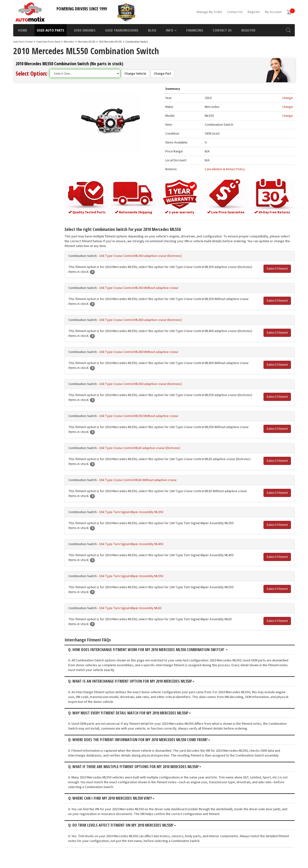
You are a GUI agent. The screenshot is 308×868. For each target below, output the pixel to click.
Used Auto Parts (51, 30)
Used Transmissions (122, 30)
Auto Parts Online (23, 42)
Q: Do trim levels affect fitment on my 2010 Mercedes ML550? (130, 825)
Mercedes (69, 42)
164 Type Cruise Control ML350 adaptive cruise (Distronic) (148, 255)
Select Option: (32, 73)
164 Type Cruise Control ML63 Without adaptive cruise (146, 479)
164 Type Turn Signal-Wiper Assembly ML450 (139, 543)
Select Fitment (277, 268)
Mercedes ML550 (87, 42)
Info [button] (171, 30)
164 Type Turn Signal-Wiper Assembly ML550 (139, 575)
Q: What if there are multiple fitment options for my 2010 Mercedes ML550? (143, 766)
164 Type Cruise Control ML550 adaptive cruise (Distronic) (148, 383)
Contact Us (235, 12)
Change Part (162, 74)
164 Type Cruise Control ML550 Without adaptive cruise (147, 415)
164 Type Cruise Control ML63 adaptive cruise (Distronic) (148, 447)
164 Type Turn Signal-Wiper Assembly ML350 (139, 511)
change (288, 98)
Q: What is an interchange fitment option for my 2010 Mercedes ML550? (139, 681)
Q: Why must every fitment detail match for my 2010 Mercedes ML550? (137, 712)
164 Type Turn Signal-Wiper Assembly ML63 (138, 607)
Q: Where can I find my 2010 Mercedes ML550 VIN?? (119, 798)
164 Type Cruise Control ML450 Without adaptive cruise (147, 351)
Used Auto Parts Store (48, 42)
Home (23, 30)
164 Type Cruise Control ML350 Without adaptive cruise (147, 287)
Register (254, 12)
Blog (152, 30)
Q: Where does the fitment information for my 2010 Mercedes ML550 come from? (147, 739)
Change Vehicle (135, 74)
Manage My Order (210, 12)
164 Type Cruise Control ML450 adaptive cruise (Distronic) (148, 319)
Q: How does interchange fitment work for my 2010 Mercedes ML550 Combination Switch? (156, 649)
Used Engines (85, 30)
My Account (273, 12)
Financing (195, 30)
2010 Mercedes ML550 (111, 42)
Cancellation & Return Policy (228, 170)
